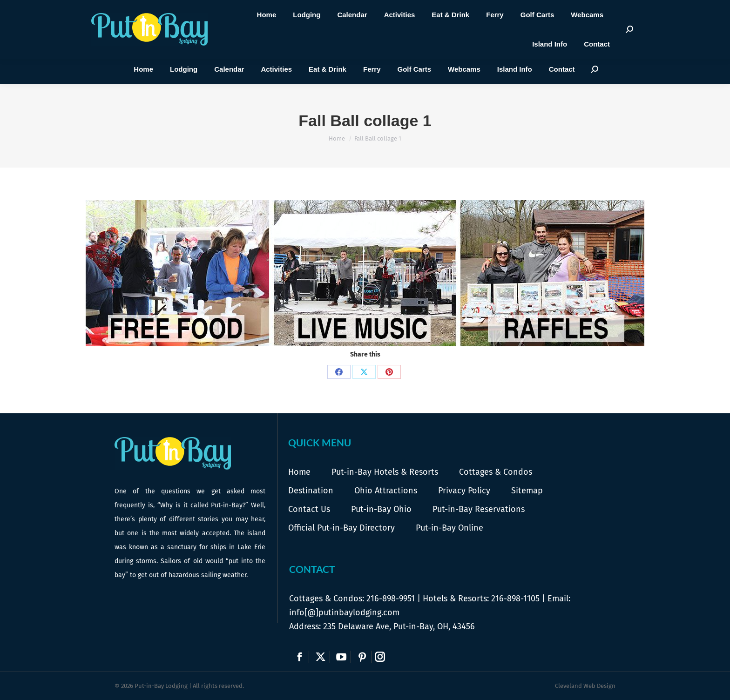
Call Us (249, 38)
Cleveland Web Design (585, 686)
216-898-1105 (515, 599)
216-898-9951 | (264, 29)
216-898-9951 (391, 599)
